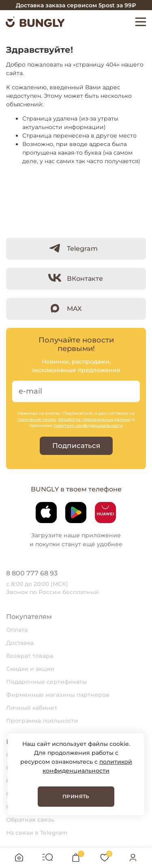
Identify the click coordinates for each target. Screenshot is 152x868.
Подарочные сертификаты (46, 682)
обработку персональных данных (94, 419)
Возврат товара (30, 656)
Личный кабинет (32, 708)
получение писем (37, 419)
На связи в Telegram (37, 833)
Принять (76, 796)
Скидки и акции (30, 669)
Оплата (17, 630)
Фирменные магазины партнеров (58, 695)
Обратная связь (30, 820)
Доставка (20, 643)
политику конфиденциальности (88, 425)
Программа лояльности (42, 721)
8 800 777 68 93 (32, 573)
